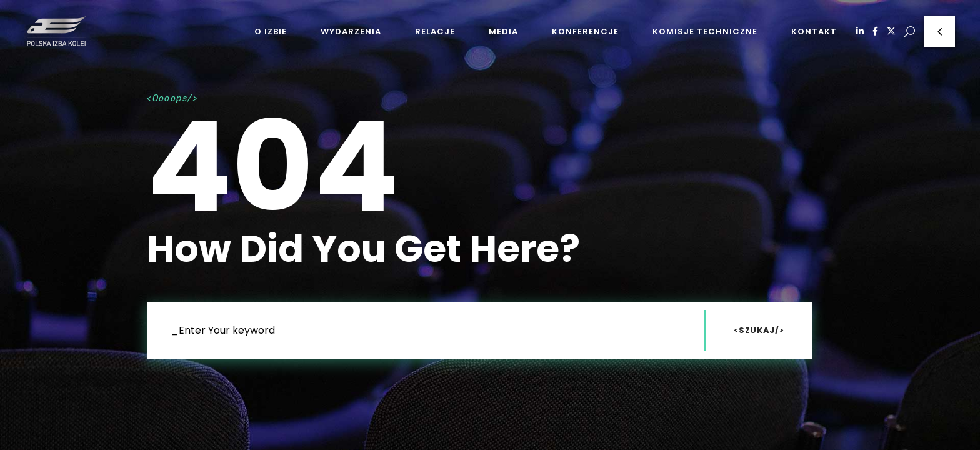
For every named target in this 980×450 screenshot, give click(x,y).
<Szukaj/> (759, 330)
